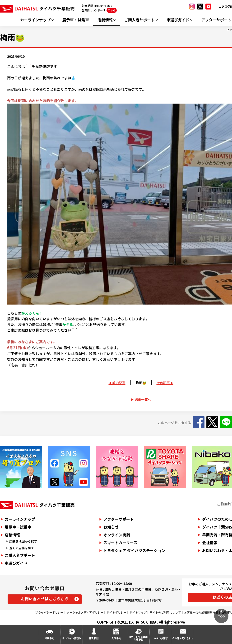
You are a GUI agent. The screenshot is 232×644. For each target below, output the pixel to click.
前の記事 (119, 383)
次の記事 (163, 383)
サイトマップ (138, 612)
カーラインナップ (35, 20)
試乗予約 (49, 638)
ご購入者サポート (139, 20)
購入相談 (94, 638)
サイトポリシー (116, 612)
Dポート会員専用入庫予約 (138, 638)
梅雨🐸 (141, 383)
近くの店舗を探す (22, 548)
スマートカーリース (120, 543)
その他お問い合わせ (183, 638)
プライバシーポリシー (49, 612)
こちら (112, 10)
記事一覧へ (143, 399)
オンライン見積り (72, 638)
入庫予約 (116, 638)
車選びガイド (178, 20)
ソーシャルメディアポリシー (85, 612)
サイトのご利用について (165, 612)
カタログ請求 (161, 638)
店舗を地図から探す (23, 541)
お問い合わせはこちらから (45, 599)
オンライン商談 (117, 535)
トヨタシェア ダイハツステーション (134, 550)
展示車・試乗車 (76, 20)
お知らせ (111, 527)
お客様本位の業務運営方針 (201, 612)
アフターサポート (119, 519)
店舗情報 (105, 20)
